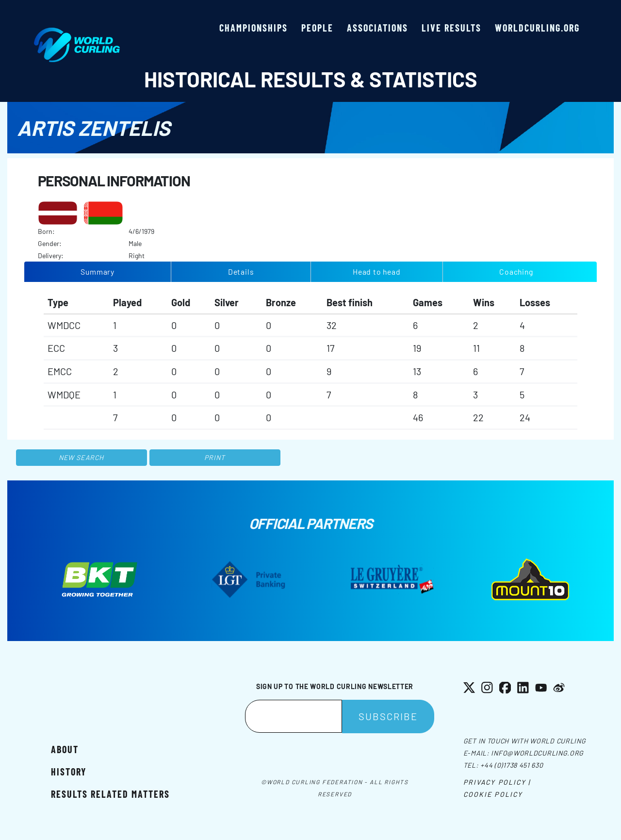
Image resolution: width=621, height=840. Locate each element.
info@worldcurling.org (537, 753)
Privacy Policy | (497, 782)
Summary (98, 272)
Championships (253, 28)
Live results (451, 28)
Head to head (376, 272)
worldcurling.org (537, 28)
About (65, 749)
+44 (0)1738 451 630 (512, 765)
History (69, 772)
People (317, 28)
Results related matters (110, 794)
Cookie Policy (493, 794)
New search (81, 457)
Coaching (516, 272)
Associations (377, 28)
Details (241, 272)
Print (215, 457)
